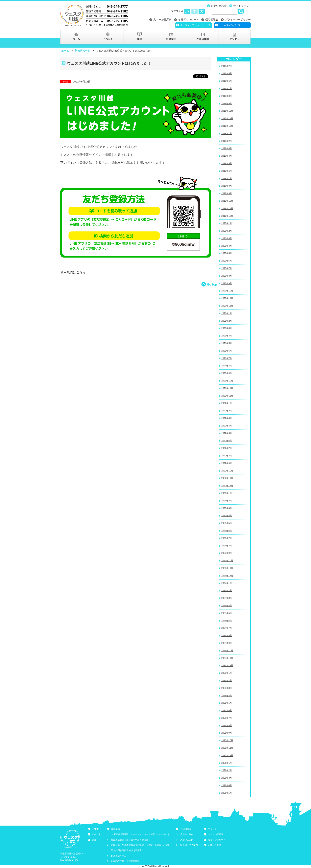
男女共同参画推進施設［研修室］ (127, 850)
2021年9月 (227, 373)
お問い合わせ (219, 6)
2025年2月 (227, 680)
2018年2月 (227, 66)
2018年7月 (227, 88)
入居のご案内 (187, 840)
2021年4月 (227, 336)
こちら (81, 272)
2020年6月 (227, 261)
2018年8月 (227, 96)
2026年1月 (227, 763)
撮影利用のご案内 (189, 845)
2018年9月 (227, 103)
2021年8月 (227, 366)
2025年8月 (227, 725)
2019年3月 (227, 148)
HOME (95, 829)
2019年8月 (227, 186)
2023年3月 (227, 508)
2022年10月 (227, 471)
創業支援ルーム (119, 856)
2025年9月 (227, 733)
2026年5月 (227, 793)
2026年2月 (227, 770)
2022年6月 (227, 441)
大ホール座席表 (162, 20)
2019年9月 (227, 193)
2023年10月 (227, 560)
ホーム (65, 51)
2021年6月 (227, 351)
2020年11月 (227, 298)
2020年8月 (227, 276)
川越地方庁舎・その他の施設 (125, 861)
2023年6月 (227, 531)
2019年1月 (227, 133)
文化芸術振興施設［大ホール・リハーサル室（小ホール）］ (141, 834)
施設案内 (115, 829)
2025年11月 (227, 748)
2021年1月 (227, 313)
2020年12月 (227, 306)
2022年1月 (227, 403)
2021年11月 (227, 388)
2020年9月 (227, 283)
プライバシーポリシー (238, 20)
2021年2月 (227, 321)
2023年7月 (227, 538)
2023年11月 (227, 568)
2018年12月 (227, 126)
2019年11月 (227, 208)
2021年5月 (227, 343)
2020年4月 (227, 246)
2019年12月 (227, 216)
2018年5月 (227, 73)
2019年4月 (227, 156)
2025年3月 (227, 688)
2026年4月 (227, 785)
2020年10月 (227, 291)
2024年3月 (227, 598)
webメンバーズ (232, 25)
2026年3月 (227, 778)
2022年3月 (227, 418)
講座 (94, 840)
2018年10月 (227, 111)
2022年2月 (227, 411)
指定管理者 (212, 20)
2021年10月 (227, 381)
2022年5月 (227, 433)
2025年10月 (227, 740)
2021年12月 (227, 396)
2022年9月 (227, 463)
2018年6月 (227, 81)
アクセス (212, 829)
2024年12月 (227, 665)
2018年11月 (227, 118)
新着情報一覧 (83, 51)
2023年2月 (227, 501)
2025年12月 (227, 755)
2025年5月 (227, 703)
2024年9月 (227, 643)
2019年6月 (227, 171)
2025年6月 (227, 710)
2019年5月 (227, 163)
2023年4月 (227, 515)
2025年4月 (227, 696)
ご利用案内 (186, 829)
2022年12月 (227, 486)
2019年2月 (227, 141)
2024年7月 (227, 628)
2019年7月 (227, 178)
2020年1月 (227, 223)
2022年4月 (227, 426)
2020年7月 (227, 268)
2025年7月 (227, 718)
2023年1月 (227, 493)
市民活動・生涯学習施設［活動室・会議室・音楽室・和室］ (141, 845)
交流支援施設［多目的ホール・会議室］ (131, 840)
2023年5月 (227, 523)
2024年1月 (227, 583)
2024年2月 (227, 590)
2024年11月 (227, 658)
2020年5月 (227, 253)
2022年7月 (227, 448)
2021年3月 (227, 328)
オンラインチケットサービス (196, 25)
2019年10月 (227, 201)
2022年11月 (227, 478)
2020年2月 (227, 231)
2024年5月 (227, 613)
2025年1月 (227, 673)
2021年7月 (227, 358)
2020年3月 (227, 238)
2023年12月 (227, 576)
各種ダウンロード (188, 20)
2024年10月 (227, 651)
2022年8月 (227, 456)
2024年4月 (227, 605)
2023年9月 (227, 553)
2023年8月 (227, 546)
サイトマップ (241, 6)
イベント (96, 834)
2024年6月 (227, 621)
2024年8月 (227, 635)
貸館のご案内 (187, 834)
